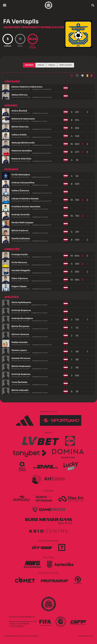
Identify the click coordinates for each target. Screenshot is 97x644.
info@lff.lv (20, 626)
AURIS (91, 636)
